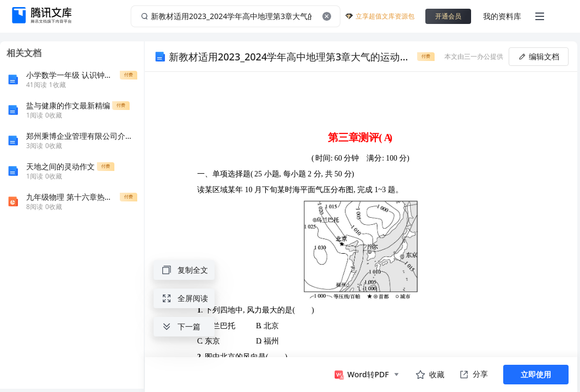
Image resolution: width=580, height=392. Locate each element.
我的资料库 (502, 16)
